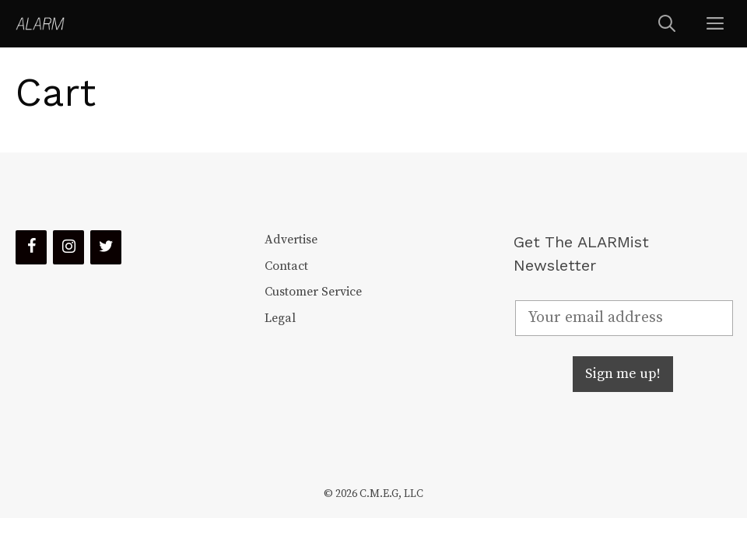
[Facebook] (31, 247)
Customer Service (313, 292)
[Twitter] (106, 247)
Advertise (291, 240)
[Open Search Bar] (667, 24)
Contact (286, 266)
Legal (280, 318)
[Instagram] (68, 247)
